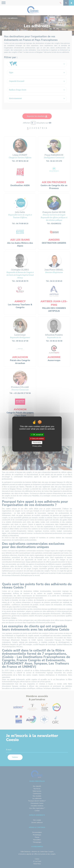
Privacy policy (37, 446)
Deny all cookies (37, 439)
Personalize (37, 443)
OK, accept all (37, 435)
